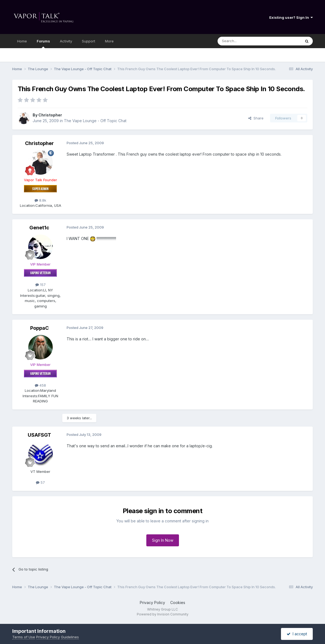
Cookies (178, 603)
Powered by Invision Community (163, 614)
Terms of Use (24, 637)
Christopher (50, 115)
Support (89, 41)
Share (256, 118)
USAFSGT (39, 435)
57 (40, 482)
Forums (43, 44)
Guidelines (70, 637)
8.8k (40, 200)
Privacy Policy (152, 603)
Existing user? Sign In (291, 17)
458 (40, 385)
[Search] (245, 41)
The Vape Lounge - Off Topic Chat (95, 121)
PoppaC (39, 328)
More (109, 41)
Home (22, 41)
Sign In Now (163, 540)
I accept (297, 634)
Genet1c (39, 228)
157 (41, 285)
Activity (66, 41)
